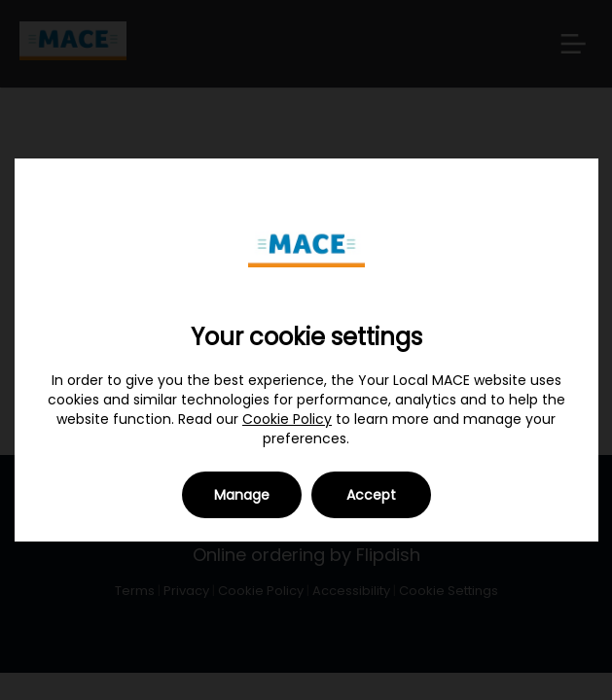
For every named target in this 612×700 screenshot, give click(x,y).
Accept (371, 495)
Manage (242, 495)
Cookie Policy (287, 419)
